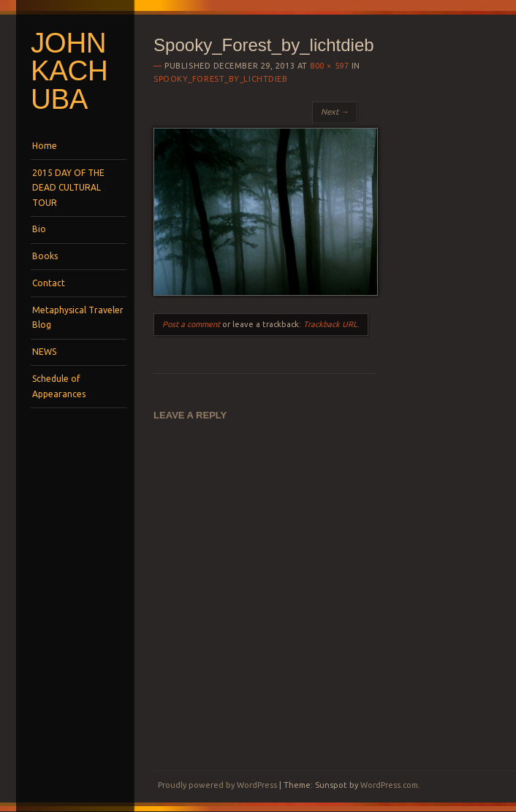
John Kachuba (69, 71)
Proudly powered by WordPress (217, 785)
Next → (335, 112)
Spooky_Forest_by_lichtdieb (220, 79)
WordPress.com (389, 785)
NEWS (44, 352)
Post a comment (191, 324)
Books (45, 256)
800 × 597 (329, 66)
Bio (39, 229)
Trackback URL (330, 324)
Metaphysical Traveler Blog (78, 317)
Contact (49, 283)
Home (45, 146)
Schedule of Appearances (59, 386)
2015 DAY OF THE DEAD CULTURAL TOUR (68, 188)
